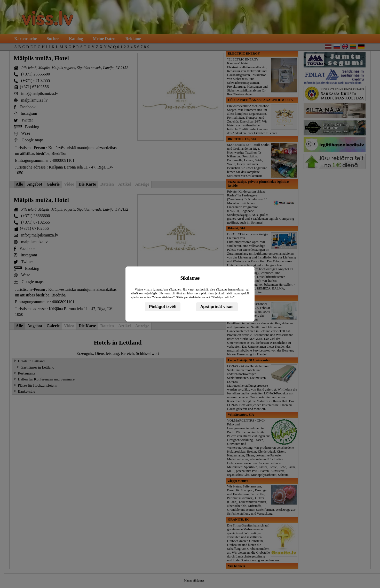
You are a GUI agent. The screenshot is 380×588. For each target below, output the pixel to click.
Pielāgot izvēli (163, 307)
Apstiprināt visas (217, 307)
